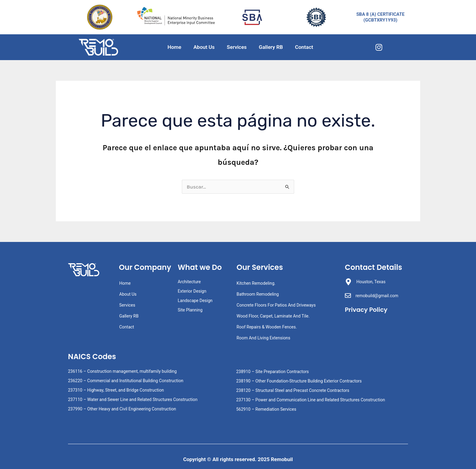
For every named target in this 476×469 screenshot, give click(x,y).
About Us (204, 47)
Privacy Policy (367, 309)
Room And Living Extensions (263, 338)
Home (175, 47)
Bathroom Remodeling (258, 294)
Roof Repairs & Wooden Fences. (267, 327)
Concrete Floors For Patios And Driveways (276, 305)
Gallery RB (271, 47)
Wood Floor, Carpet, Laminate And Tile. (273, 316)
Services (237, 47)
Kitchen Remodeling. (256, 283)
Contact (304, 47)
